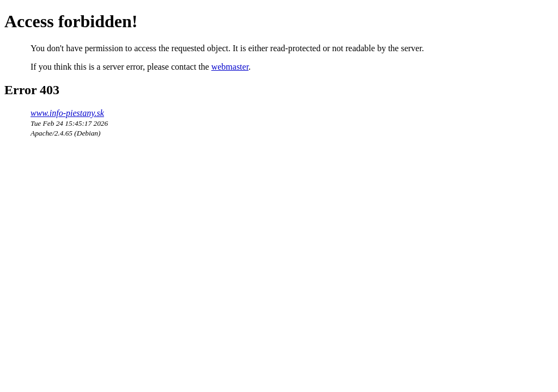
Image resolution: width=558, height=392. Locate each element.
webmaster (230, 67)
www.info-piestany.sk (67, 113)
